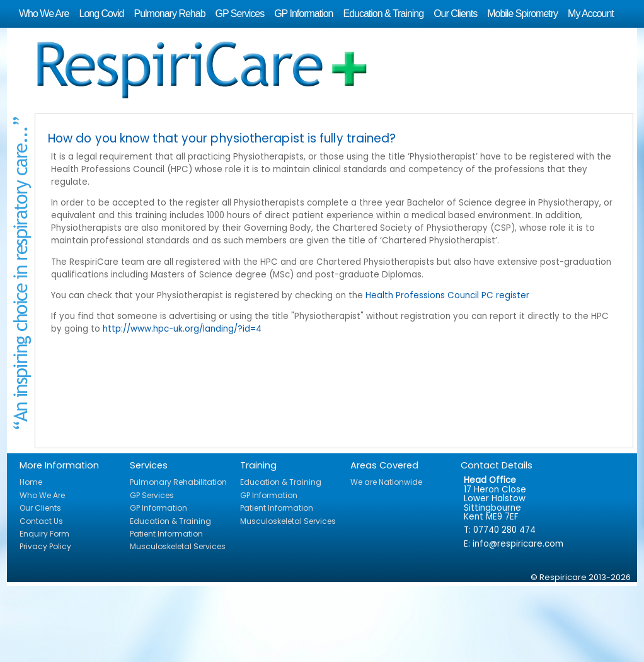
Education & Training (383, 14)
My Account (591, 14)
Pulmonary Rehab (169, 14)
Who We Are (44, 14)
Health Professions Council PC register (447, 295)
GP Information (303, 14)
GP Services (240, 14)
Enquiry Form (44, 534)
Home (31, 482)
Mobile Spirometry (522, 14)
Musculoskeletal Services (178, 546)
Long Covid (102, 14)
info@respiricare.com (518, 544)
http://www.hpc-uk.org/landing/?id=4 (182, 329)
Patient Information (166, 534)
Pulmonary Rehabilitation (178, 482)
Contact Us (41, 521)
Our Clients (455, 14)
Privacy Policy (45, 546)
